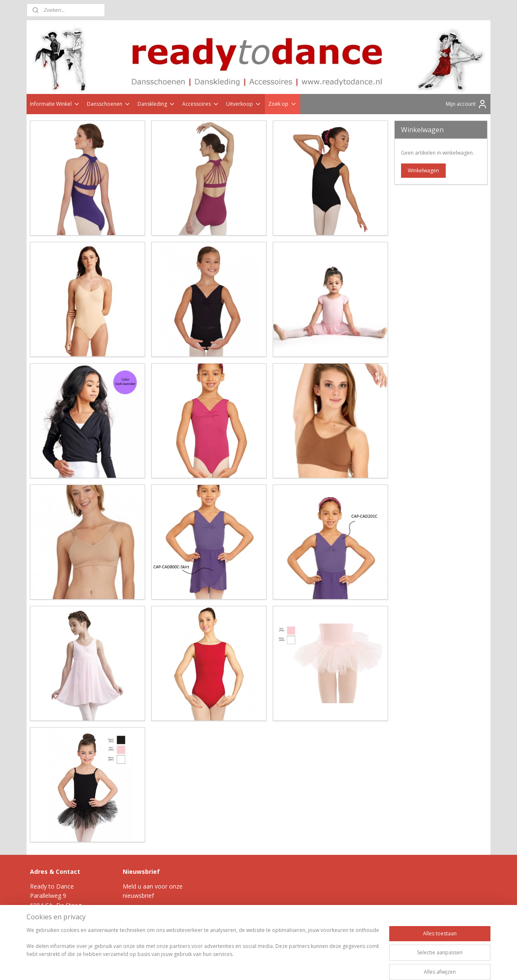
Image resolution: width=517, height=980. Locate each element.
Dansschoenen (109, 104)
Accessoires (201, 104)
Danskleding (156, 104)
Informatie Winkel (55, 104)
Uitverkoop (244, 104)
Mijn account (467, 104)
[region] (203, 951)
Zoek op (283, 104)
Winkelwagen (423, 170)
